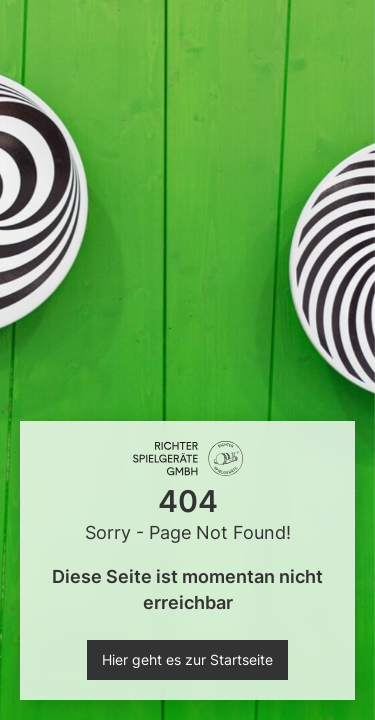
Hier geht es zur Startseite (187, 659)
